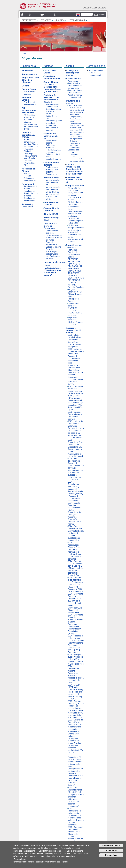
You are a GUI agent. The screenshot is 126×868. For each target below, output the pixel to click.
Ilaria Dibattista (30, 180)
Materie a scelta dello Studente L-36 (53, 182)
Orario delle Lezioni (50, 72)
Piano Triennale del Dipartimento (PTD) (31, 127)
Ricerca (60, 20)
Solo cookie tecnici (111, 846)
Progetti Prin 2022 (75, 186)
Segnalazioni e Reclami (51, 204)
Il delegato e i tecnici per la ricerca (73, 73)
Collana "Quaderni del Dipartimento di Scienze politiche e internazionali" (75, 169)
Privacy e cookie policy (58, 862)
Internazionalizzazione (55, 262)
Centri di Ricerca (75, 106)
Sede (26, 15)
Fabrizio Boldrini (31, 147)
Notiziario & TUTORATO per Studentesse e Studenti (52, 99)
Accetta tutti (111, 851)
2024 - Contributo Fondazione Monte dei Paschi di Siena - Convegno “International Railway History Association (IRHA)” (75, 624)
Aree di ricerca (73, 79)
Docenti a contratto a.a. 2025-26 (28, 135)
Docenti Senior (29, 89)
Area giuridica (74, 83)
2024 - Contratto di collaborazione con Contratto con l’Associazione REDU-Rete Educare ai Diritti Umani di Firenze (76, 585)
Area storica (73, 81)
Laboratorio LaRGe (77, 161)
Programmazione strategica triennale (30, 80)
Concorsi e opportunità (28, 205)
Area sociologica (75, 90)
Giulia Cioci (29, 173)
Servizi (59, 15)
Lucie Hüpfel (29, 154)
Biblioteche (48, 15)
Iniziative (50, 172)
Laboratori (36, 15)
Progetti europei (74, 245)
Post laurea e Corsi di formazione (50, 226)
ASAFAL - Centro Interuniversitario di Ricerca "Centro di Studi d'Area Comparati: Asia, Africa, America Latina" (77, 114)
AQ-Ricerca (29, 117)
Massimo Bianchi (31, 144)
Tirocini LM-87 (51, 214)
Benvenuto (27, 70)
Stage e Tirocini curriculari (52, 209)
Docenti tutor (51, 174)
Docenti (26, 86)
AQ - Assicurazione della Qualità (29, 110)
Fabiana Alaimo (30, 156)
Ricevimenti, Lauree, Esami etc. (51, 136)
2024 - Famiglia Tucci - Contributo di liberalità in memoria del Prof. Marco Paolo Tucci (76, 659)
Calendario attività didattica (52, 78)
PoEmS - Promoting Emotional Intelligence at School (74, 252)
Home (24, 53)
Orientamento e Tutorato (52, 164)
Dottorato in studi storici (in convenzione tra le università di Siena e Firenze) (54, 235)
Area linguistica (75, 93)
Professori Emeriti (27, 99)
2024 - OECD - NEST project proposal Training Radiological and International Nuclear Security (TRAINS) (75, 692)
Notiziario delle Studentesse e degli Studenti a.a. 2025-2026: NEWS (54, 109)
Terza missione (78, 20)
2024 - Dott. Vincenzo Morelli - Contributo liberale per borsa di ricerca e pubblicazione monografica (76, 533)
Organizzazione (29, 74)
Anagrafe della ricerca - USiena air (74, 180)
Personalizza (111, 855)
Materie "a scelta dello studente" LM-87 (53, 197)
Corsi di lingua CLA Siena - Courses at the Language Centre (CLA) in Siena (52, 87)
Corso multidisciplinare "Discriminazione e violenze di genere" (52, 270)
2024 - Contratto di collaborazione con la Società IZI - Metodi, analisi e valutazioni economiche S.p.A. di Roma (76, 568)
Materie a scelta (52, 178)
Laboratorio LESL (76, 159)
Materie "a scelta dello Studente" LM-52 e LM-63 (53, 189)
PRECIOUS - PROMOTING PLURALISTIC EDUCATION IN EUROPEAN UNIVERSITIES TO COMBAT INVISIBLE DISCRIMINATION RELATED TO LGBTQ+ (76, 271)
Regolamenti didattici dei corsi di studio (31, 193)
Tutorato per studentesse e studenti (52, 128)
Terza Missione (96, 70)
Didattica (46, 20)
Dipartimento (29, 20)
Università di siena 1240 (94, 8)
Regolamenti (28, 184)
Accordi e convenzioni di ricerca (73, 330)
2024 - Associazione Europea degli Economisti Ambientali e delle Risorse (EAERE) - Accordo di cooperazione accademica (76, 491)
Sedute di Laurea (53, 159)
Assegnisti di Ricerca (28, 170)
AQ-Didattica (29, 115)
